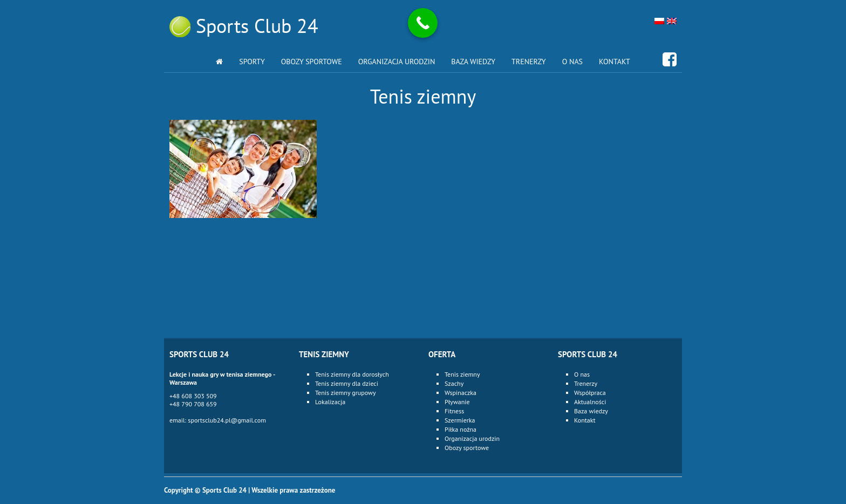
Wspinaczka (460, 393)
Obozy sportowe (312, 62)
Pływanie (457, 402)
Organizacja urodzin (397, 62)
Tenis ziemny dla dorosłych (352, 374)
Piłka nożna (460, 429)
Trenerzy (529, 62)
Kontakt (615, 62)
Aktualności (590, 402)
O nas (572, 62)
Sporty (252, 62)
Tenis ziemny (462, 374)
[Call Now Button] (423, 23)
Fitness (454, 411)
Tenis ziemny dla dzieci (347, 383)
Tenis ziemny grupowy (346, 393)
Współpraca (590, 393)
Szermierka (460, 420)
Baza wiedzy (473, 62)
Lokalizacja (330, 402)
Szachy (454, 383)
